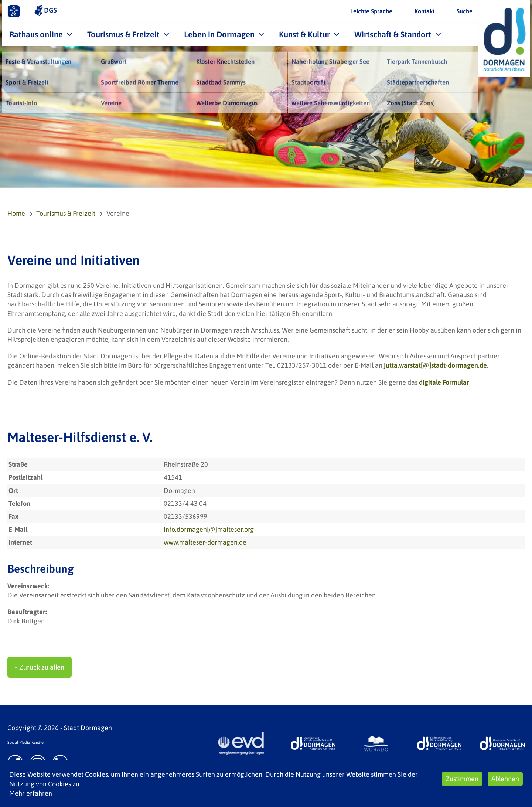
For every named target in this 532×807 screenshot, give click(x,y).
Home (16, 213)
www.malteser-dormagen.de (205, 542)
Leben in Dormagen (219, 34)
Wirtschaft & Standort (393, 34)
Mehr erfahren (31, 793)
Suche (465, 11)
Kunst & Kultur (304, 34)
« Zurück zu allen (40, 667)
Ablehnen (505, 779)
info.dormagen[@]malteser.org (209, 529)
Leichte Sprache (371, 11)
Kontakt (424, 11)
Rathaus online (36, 34)
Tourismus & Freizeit (123, 34)
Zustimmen (462, 779)
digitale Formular (444, 382)
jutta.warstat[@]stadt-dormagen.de (435, 365)
